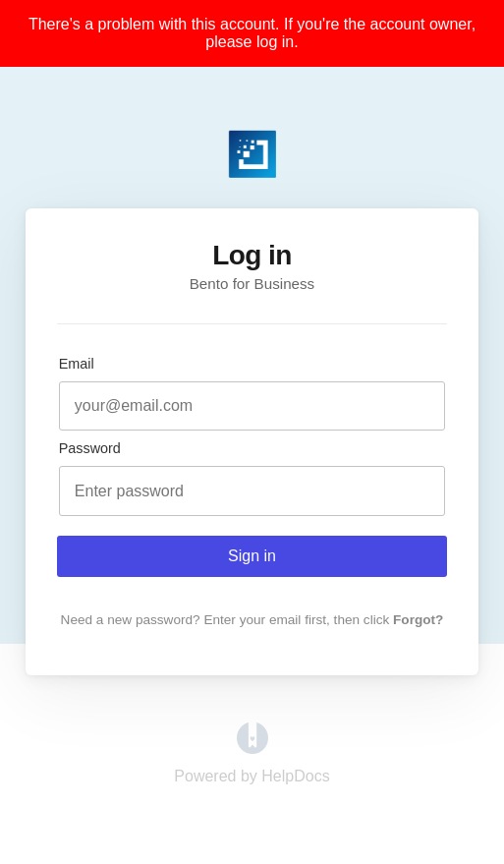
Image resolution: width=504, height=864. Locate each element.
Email (77, 364)
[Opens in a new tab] (252, 749)
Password (90, 448)
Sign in (252, 556)
